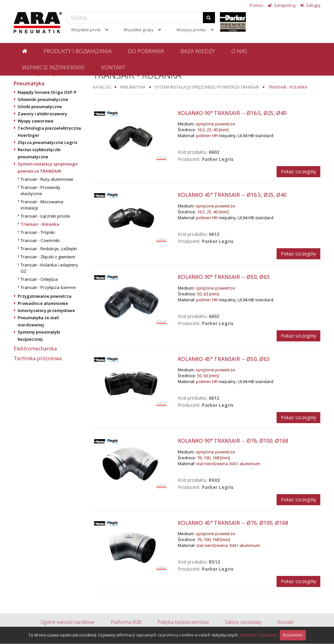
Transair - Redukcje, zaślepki (49, 249)
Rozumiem (293, 635)
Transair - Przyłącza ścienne (48, 287)
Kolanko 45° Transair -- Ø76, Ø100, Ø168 (233, 523)
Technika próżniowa (38, 358)
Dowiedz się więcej (258, 635)
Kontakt (113, 67)
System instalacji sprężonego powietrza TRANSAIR (207, 87)
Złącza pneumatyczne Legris (47, 142)
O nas (239, 51)
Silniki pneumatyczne (40, 107)
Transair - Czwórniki (40, 240)
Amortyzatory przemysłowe (46, 310)
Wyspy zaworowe (36, 121)
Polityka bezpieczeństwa (183, 622)
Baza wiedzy (198, 51)
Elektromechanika (35, 349)
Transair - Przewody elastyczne (40, 190)
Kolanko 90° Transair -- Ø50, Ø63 (224, 277)
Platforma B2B (126, 622)
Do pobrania (146, 51)
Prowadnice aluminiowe (43, 303)
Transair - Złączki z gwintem (48, 257)
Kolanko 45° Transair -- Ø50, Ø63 (224, 359)
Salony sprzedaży (243, 622)
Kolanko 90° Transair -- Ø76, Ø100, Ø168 (233, 441)
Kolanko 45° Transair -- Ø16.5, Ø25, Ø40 (232, 195)
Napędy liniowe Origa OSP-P (47, 92)
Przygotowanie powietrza (45, 296)
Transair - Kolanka (40, 224)
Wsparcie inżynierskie (53, 67)
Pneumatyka (29, 83)
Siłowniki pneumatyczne (43, 99)
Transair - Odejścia (39, 279)
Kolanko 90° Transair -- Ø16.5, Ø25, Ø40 (232, 113)
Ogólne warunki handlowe (68, 622)
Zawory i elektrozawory (42, 114)
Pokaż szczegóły (298, 172)
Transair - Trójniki (38, 232)
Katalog (102, 87)
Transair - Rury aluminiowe (47, 179)
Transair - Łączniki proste (45, 216)
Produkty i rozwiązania (77, 51)
